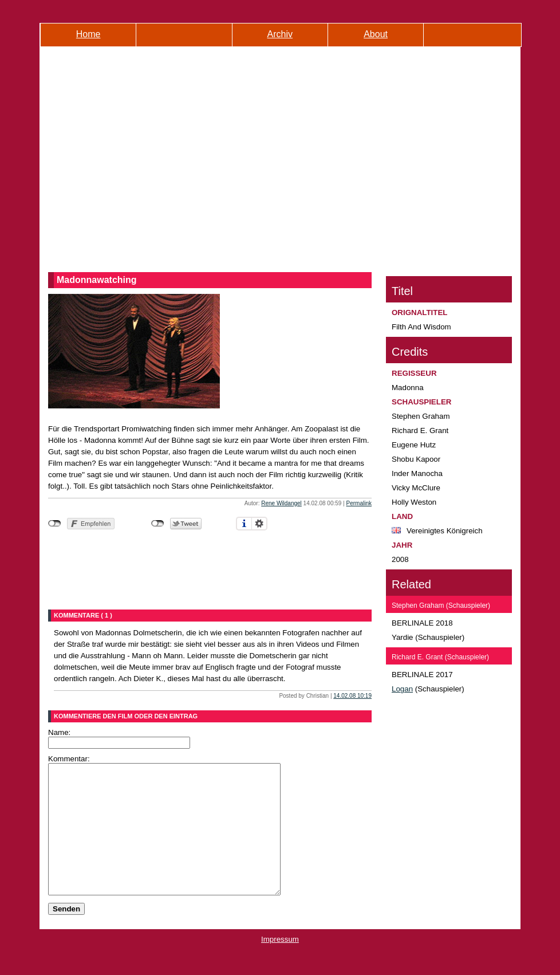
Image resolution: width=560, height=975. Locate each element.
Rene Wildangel (281, 503)
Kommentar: (69, 759)
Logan (402, 689)
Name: (59, 732)
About (376, 34)
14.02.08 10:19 (352, 696)
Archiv (280, 34)
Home (88, 34)
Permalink (359, 503)
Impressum (280, 965)
